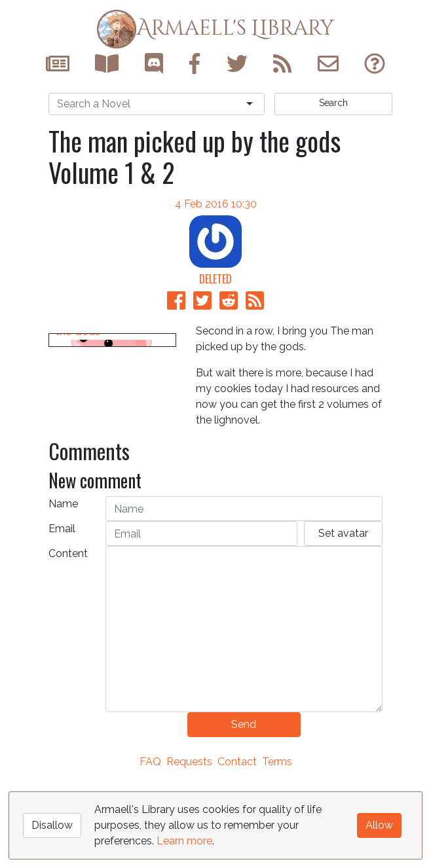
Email (62, 613)
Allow (379, 825)
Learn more (184, 841)
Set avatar (343, 618)
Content (68, 638)
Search (333, 103)
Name (63, 588)
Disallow (52, 825)
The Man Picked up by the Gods (109, 490)
